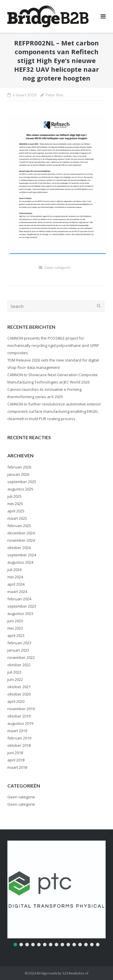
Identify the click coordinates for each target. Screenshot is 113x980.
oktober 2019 (19, 716)
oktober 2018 (19, 745)
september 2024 (22, 555)
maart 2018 (17, 767)
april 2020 (16, 701)
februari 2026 (19, 467)
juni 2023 (15, 621)
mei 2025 (15, 504)
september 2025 (22, 482)
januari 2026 (18, 474)
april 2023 (16, 635)
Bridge (42, 973)
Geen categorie (57, 267)
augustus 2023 (20, 613)
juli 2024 (14, 570)
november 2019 (21, 709)
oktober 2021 (19, 687)
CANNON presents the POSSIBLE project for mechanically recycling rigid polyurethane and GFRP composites (53, 345)
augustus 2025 (20, 489)
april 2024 (16, 584)
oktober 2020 (19, 694)
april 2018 (16, 760)
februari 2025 (19, 526)
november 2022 (21, 657)
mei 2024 (15, 577)
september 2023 (22, 606)
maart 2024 (17, 592)
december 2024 (21, 533)
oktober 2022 (19, 665)
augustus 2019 (20, 723)
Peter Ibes (54, 95)
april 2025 (16, 511)
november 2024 (21, 540)
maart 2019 (17, 731)
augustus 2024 (20, 562)
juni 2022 (15, 679)
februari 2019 (19, 738)
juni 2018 (15, 753)
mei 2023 (15, 628)
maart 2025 (17, 518)
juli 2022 (14, 672)
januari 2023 (18, 650)
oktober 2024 (19, 548)
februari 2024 (19, 599)
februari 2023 (19, 643)
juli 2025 (14, 496)
